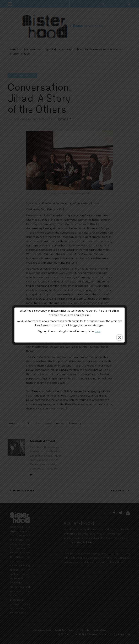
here (98, 331)
